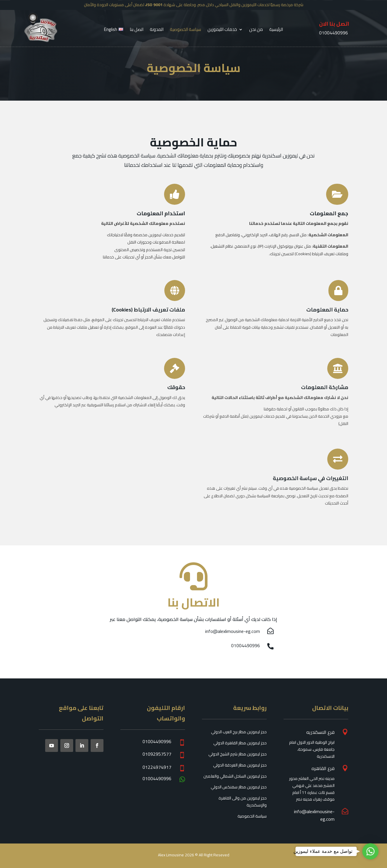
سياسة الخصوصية (185, 30)
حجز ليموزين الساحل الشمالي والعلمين (235, 776)
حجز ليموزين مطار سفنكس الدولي (239, 787)
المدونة (157, 30)
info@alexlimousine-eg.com (233, 631)
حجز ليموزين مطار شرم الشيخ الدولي (238, 754)
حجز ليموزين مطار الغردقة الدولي (240, 765)
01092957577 (157, 754)
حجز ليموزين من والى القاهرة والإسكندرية (243, 801)
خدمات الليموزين (222, 30)
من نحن (256, 30)
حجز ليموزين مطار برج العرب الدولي (239, 732)
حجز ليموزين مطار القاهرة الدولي (240, 743)
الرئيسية (276, 30)
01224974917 (157, 767)
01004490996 (246, 645)
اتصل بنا (137, 30)
